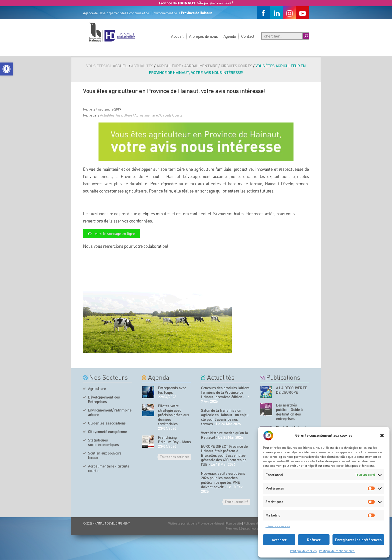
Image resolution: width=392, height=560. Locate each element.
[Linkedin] (276, 13)
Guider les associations (107, 423)
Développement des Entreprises (104, 399)
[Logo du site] (112, 32)
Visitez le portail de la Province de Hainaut (196, 523)
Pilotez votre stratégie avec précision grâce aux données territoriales (173, 415)
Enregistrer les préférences (358, 540)
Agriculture (97, 388)
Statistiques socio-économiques (103, 442)
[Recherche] (282, 36)
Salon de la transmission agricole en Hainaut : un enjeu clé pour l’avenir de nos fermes (225, 417)
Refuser (314, 540)
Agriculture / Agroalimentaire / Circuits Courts (204, 66)
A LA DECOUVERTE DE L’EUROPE (292, 390)
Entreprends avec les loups (172, 390)
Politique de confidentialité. (337, 551)
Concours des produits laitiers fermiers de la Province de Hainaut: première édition (225, 392)
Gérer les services (278, 526)
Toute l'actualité (236, 501)
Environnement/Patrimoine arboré (110, 412)
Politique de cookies (303, 551)
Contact (248, 36)
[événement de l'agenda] (148, 392)
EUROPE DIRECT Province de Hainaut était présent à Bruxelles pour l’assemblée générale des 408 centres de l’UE (224, 455)
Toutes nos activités (174, 456)
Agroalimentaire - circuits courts (109, 468)
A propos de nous (203, 36)
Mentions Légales (238, 528)
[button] (6, 69)
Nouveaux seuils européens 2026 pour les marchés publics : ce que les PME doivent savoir (223, 480)
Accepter (279, 540)
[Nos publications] (266, 392)
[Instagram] (289, 13)
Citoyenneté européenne (107, 431)
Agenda (230, 36)
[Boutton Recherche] (306, 36)
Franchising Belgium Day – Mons (174, 439)
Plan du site (234, 523)
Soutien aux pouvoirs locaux (105, 455)
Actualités (107, 115)
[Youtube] (302, 13)
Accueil (177, 36)
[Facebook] (263, 13)
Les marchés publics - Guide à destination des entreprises (289, 412)
